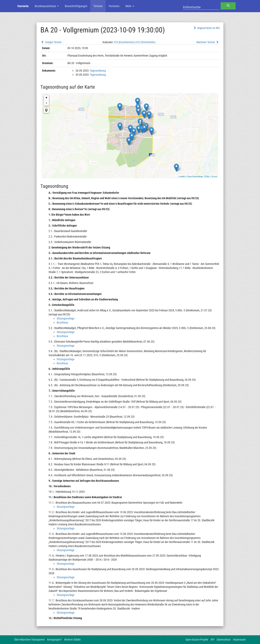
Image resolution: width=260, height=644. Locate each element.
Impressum (239, 640)
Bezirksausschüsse (47, 6)
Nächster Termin (208, 42)
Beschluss (62, 323)
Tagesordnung (98, 71)
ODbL (207, 176)
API (212, 640)
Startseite (23, 6)
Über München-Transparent (29, 640)
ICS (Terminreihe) (146, 42)
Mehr (130, 6)
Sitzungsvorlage (66, 318)
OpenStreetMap (195, 176)
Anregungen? (54, 640)
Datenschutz (224, 640)
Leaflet (182, 176)
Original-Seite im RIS (206, 28)
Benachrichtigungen (76, 6)
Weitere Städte (73, 640)
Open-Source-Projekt (197, 640)
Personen (114, 6)
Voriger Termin (51, 42)
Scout (214, 176)
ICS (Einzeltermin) (124, 42)
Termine (98, 6)
